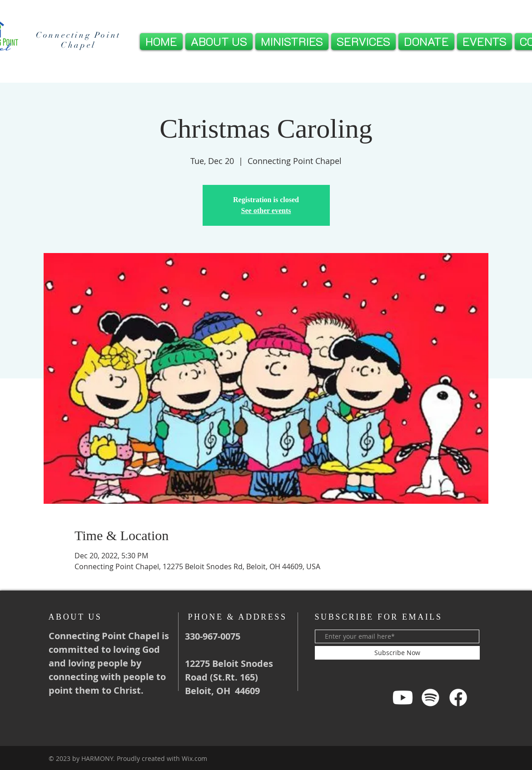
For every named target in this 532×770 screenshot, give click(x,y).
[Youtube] (403, 698)
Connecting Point (78, 35)
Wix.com (194, 758)
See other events (266, 211)
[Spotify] (430, 698)
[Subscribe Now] (397, 653)
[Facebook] (458, 698)
